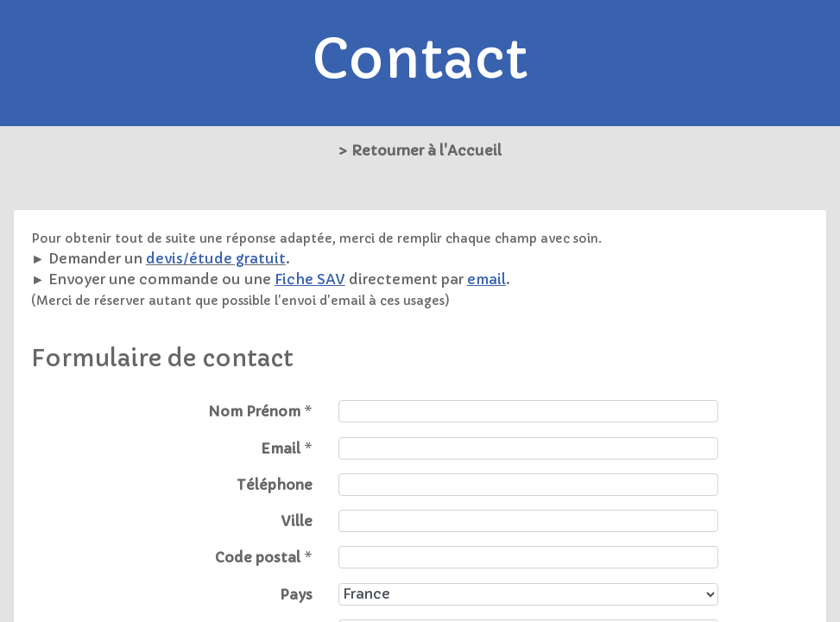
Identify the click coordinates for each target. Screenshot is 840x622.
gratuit (259, 258)
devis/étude (189, 258)
